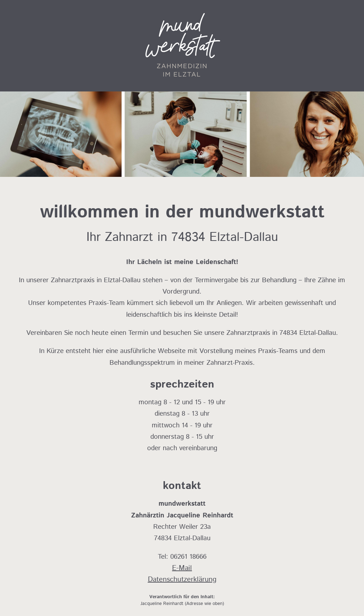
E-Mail (182, 568)
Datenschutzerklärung (182, 580)
